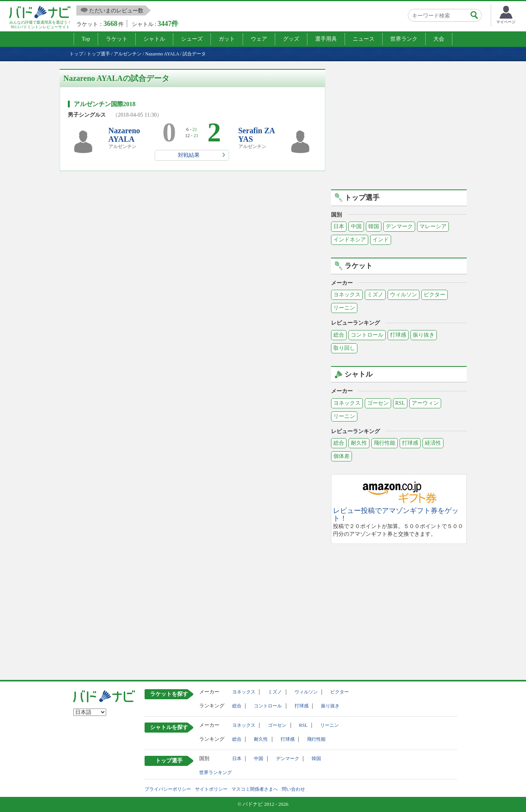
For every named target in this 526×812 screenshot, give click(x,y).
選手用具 (326, 39)
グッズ (291, 39)
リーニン (344, 308)
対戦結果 (189, 155)
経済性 (433, 443)
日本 (339, 226)
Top (86, 39)
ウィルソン (404, 295)
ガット (227, 39)
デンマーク (399, 226)
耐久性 (359, 443)
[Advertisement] (399, 123)
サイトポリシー (211, 789)
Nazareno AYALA (124, 135)
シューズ (192, 39)
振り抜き (424, 335)
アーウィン (425, 403)
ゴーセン (378, 403)
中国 (356, 226)
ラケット (117, 39)
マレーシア (433, 226)
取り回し (344, 348)
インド (381, 240)
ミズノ (375, 295)
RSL (400, 403)
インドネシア (350, 240)
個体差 (341, 456)
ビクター (435, 295)
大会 (439, 39)
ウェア (259, 39)
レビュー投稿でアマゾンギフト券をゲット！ (396, 515)
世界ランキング (216, 772)
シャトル (154, 39)
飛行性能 (385, 443)
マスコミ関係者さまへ (255, 789)
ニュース (364, 39)
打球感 (398, 335)
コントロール (367, 335)
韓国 (374, 226)
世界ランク (404, 39)
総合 (339, 335)
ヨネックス (347, 295)
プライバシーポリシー (168, 789)
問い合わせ (293, 789)
